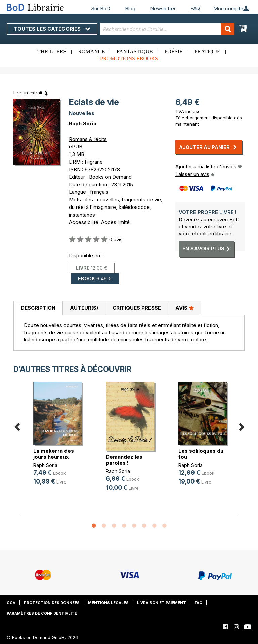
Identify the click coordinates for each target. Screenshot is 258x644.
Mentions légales (108, 603)
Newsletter (163, 9)
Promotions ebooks (129, 59)
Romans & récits (88, 139)
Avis (185, 308)
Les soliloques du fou (201, 454)
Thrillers (52, 52)
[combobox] (167, 29)
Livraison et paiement (162, 603)
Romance (91, 52)
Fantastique (135, 52)
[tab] (38, 308)
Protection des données (52, 603)
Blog (130, 9)
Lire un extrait (28, 93)
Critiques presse (137, 308)
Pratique (207, 52)
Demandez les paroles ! (124, 460)
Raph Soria (83, 123)
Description (38, 308)
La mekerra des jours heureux (54, 454)
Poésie (173, 52)
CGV (11, 603)
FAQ (195, 9)
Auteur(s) (84, 308)
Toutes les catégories (52, 29)
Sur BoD (101, 9)
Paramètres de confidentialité (42, 613)
